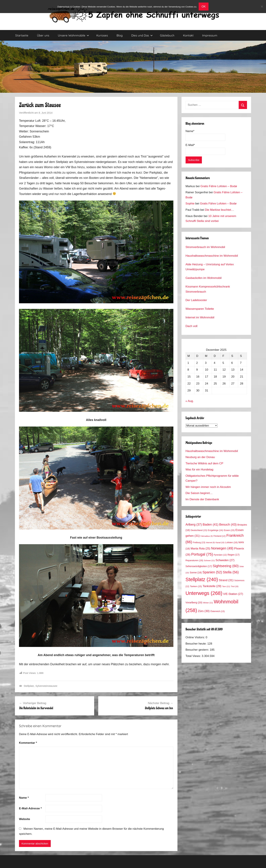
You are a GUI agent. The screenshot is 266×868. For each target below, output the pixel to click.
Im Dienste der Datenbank (202, 499)
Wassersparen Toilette (200, 309)
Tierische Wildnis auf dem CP (204, 463)
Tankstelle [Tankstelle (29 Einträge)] (212, 586)
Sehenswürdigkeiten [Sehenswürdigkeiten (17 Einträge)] (199, 566)
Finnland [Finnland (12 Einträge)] (220, 536)
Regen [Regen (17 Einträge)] (233, 555)
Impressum (210, 35)
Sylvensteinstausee (46, 686)
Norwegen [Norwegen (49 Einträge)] (222, 548)
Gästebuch (167, 35)
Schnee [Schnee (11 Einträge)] (209, 560)
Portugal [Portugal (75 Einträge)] (202, 554)
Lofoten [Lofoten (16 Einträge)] (231, 542)
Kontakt (188, 35)
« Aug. (190, 401)
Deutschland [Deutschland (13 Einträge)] (199, 530)
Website (25, 819)
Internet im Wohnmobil (200, 317)
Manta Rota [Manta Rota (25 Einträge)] (201, 549)
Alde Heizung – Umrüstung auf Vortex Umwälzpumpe (210, 267)
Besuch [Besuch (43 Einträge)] (228, 524)
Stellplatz (29, 686)
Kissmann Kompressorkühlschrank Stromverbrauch (208, 289)
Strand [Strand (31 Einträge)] (226, 580)
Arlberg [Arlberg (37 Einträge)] (194, 524)
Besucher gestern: (198, 650)
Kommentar (28, 743)
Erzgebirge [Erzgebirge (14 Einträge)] (215, 530)
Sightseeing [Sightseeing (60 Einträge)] (226, 566)
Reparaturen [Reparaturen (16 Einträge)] (194, 560)
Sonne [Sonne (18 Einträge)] (196, 573)
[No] (262, 6)
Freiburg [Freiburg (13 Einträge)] (199, 542)
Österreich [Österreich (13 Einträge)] (217, 611)
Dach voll (192, 326)
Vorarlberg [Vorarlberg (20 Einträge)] (194, 603)
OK (204, 7)
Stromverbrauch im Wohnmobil (205, 247)
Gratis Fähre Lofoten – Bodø (219, 186)
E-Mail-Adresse (30, 808)
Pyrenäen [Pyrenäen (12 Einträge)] (220, 555)
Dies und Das (142, 35)
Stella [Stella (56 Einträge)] (231, 572)
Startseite (22, 35)
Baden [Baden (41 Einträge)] (211, 524)
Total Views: (194, 656)
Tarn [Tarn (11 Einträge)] (226, 586)
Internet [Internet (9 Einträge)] (210, 542)
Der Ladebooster (196, 300)
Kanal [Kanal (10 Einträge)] (220, 542)
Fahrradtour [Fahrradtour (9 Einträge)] (207, 536)
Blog (120, 35)
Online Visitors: (196, 637)
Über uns (43, 35)
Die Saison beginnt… (199, 493)
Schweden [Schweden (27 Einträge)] (225, 560)
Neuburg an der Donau (200, 457)
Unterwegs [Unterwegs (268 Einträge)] (204, 593)
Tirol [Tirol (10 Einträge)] (235, 586)
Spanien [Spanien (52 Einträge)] (212, 572)
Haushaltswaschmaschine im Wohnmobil (212, 256)
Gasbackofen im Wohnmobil (204, 278)
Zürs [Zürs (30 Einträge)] (204, 611)
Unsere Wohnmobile (73, 35)
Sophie (190, 204)
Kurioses (102, 35)
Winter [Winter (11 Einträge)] (208, 603)
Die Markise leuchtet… (219, 210)
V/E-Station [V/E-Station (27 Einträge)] (233, 594)
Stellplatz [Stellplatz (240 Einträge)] (202, 579)
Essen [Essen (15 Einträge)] (229, 530)
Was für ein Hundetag (199, 470)
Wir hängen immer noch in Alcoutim (208, 487)
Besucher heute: (197, 644)
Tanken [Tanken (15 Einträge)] (196, 586)
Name (24, 798)
